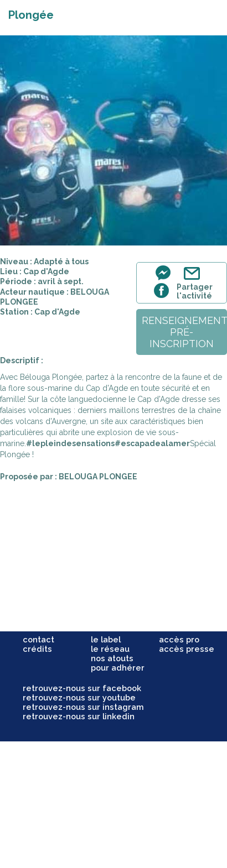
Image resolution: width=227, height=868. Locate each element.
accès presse (187, 649)
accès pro (179, 639)
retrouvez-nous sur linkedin (79, 716)
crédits (37, 649)
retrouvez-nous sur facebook (82, 688)
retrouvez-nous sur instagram (83, 707)
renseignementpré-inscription (184, 332)
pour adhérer (118, 668)
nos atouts (112, 658)
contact (38, 639)
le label (106, 639)
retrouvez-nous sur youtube (79, 697)
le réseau (110, 649)
